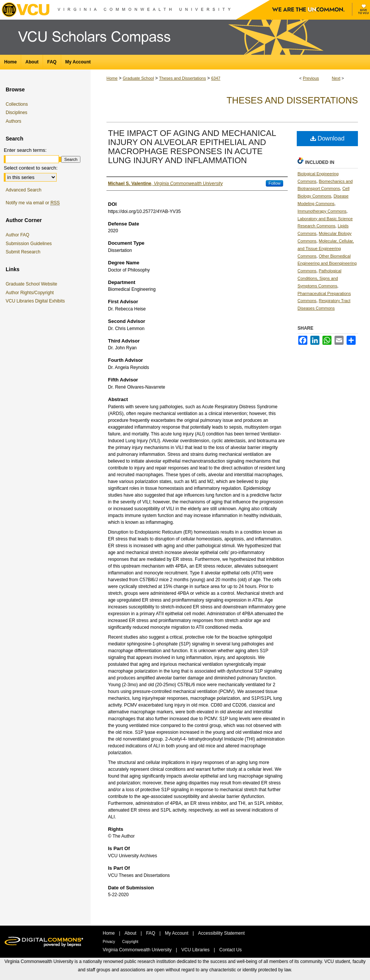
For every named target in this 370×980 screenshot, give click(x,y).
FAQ (151, 933)
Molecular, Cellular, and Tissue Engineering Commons (326, 248)
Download (328, 138)
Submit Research (23, 252)
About (131, 933)
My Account (177, 933)
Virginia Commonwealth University (138, 950)
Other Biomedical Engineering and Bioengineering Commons (327, 264)
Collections (17, 104)
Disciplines (16, 113)
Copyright (130, 942)
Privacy (109, 942)
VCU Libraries (196, 950)
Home (112, 78)
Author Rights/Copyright (31, 293)
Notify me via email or (33, 203)
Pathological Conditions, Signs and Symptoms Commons (319, 278)
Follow (274, 183)
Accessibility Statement (221, 933)
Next (336, 78)
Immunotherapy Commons (322, 211)
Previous (311, 78)
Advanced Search (24, 190)
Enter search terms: (25, 150)
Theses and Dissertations (182, 78)
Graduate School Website (33, 284)
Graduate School (138, 78)
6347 (216, 78)
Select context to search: (31, 168)
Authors (13, 121)
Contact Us (230, 950)
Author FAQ (18, 235)
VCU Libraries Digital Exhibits (37, 301)
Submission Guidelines (29, 244)
